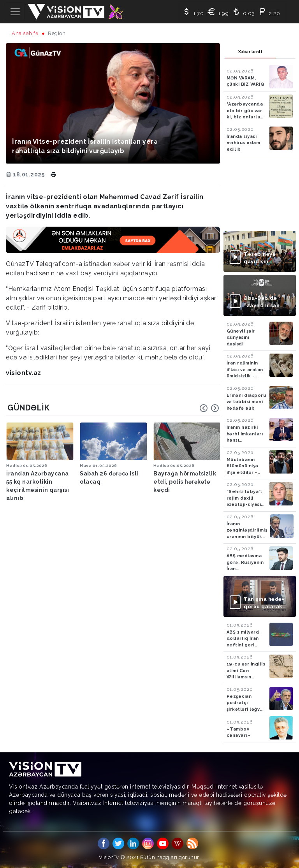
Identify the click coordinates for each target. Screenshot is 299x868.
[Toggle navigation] (15, 12)
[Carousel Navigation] (209, 408)
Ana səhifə (25, 33)
